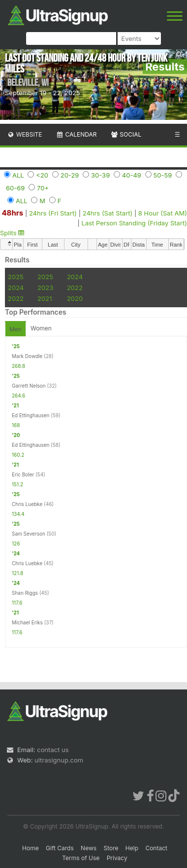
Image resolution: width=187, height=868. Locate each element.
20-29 (70, 175)
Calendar (77, 134)
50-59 (163, 175)
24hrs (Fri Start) (53, 213)
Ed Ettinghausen (31, 415)
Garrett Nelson (29, 386)
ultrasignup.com (59, 760)
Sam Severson (29, 534)
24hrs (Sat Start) (108, 213)
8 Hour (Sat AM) (163, 213)
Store (111, 848)
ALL (18, 175)
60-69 (15, 188)
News (89, 848)
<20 (42, 175)
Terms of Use (81, 858)
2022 (75, 288)
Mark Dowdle (27, 356)
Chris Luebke (27, 504)
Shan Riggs (25, 593)
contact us (53, 750)
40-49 (132, 175)
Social (126, 134)
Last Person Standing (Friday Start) (134, 223)
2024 (75, 277)
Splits (12, 233)
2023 (45, 288)
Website (25, 134)
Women (41, 328)
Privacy (117, 858)
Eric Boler (23, 474)
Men (16, 329)
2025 (16, 277)
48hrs (12, 213)
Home (31, 848)
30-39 (100, 175)
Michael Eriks (27, 622)
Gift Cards (60, 848)
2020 (75, 298)
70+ (43, 188)
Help (132, 848)
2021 (45, 298)
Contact (156, 848)
